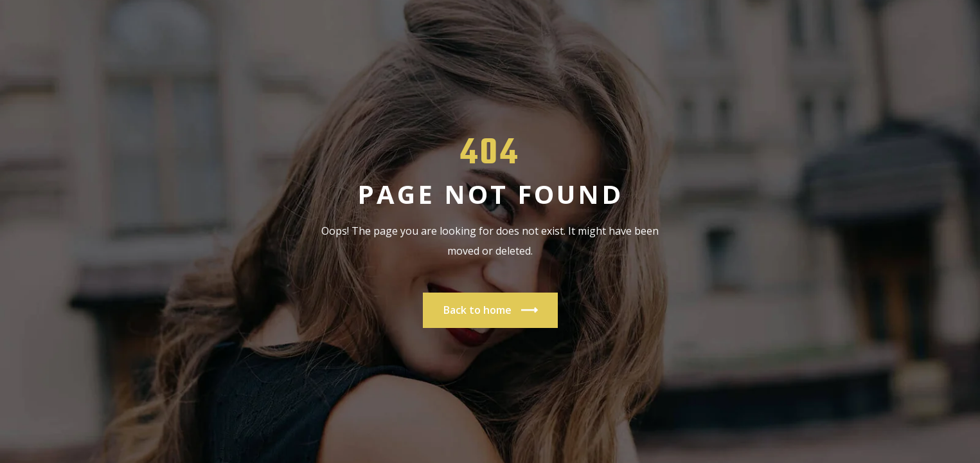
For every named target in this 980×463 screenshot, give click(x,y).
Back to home (490, 310)
